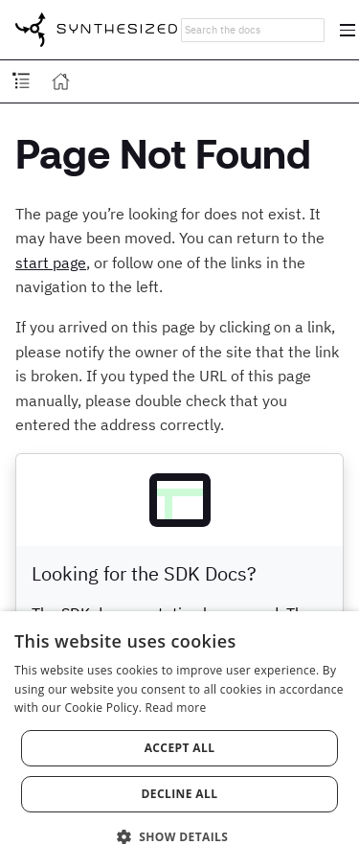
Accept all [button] (180, 748)
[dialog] (179, 740)
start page (51, 263)
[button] (180, 835)
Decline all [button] (180, 794)
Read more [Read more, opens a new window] (176, 708)
